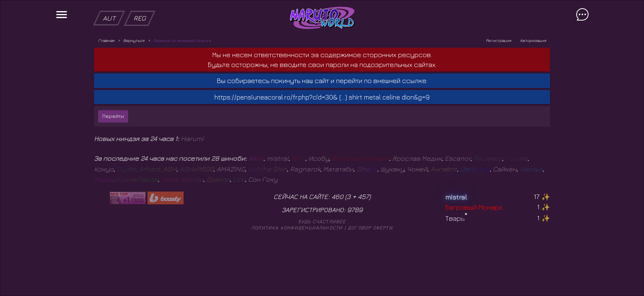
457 (363, 197)
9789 (355, 210)
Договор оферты (370, 228)
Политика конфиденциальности (297, 228)
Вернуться (134, 40)
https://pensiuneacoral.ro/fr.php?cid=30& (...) (281, 97)
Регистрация (498, 40)
